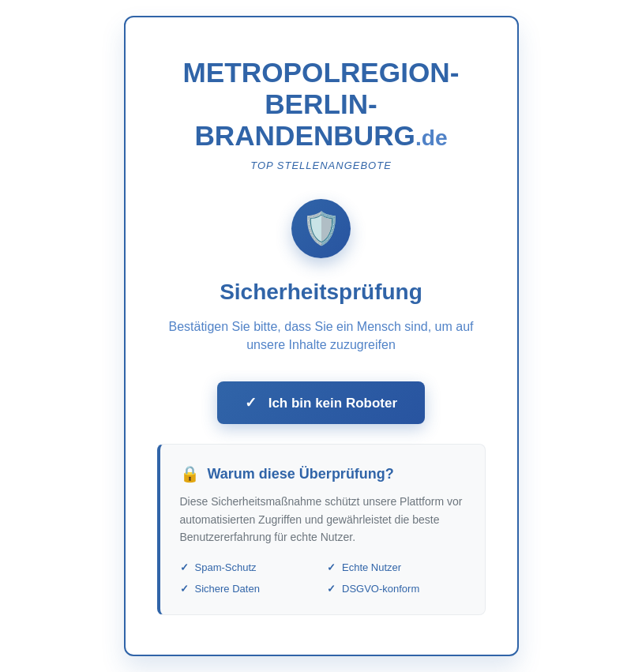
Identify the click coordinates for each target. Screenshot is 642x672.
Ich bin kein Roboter (321, 403)
